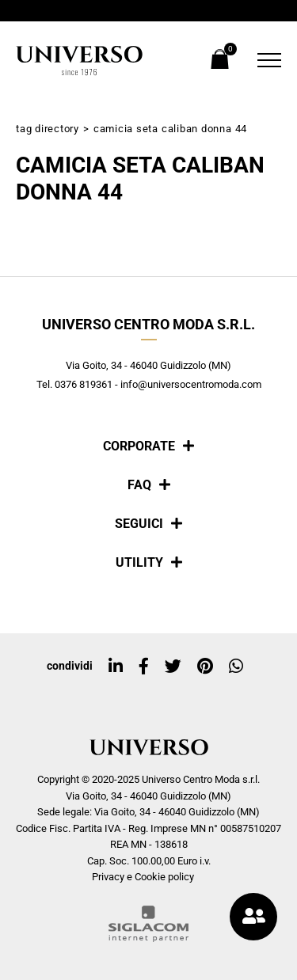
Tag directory (48, 129)
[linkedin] (116, 667)
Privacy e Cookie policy (143, 877)
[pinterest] (205, 667)
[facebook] (144, 667)
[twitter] (173, 667)
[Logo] (79, 61)
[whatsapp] (236, 667)
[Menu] (265, 60)
